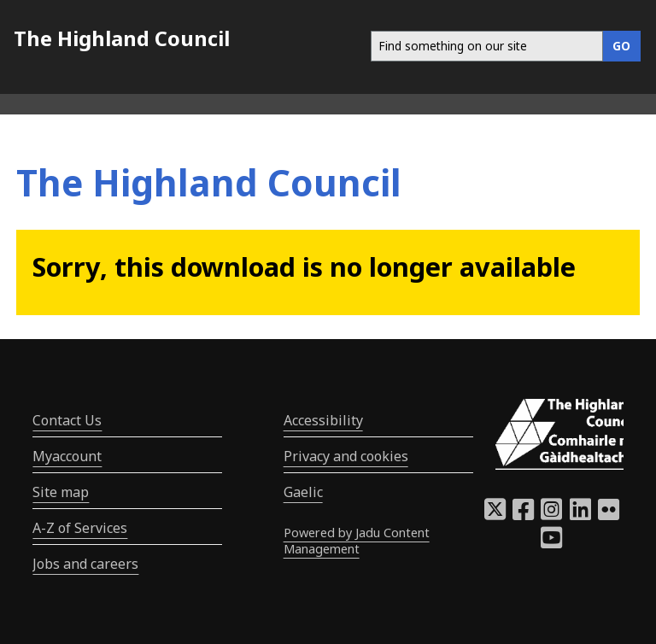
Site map (61, 492)
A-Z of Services (80, 528)
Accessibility (323, 420)
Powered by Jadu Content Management (357, 541)
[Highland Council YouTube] (551, 542)
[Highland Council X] (495, 514)
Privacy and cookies (346, 456)
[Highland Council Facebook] (523, 514)
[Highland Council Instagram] (551, 514)
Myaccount (67, 456)
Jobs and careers (85, 564)
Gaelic (303, 492)
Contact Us (67, 420)
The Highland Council (122, 38)
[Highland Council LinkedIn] (580, 514)
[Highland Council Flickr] (609, 514)
